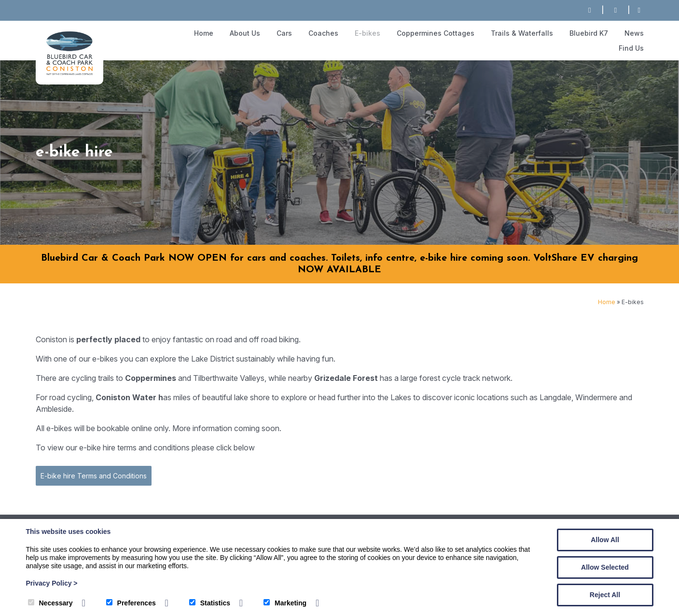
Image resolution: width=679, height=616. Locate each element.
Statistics (210, 603)
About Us (245, 33)
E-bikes (367, 33)
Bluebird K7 (589, 33)
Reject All (605, 595)
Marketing (285, 603)
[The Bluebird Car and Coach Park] (69, 74)
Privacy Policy (52, 583)
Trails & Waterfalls (522, 33)
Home (204, 33)
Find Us (631, 48)
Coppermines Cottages (436, 33)
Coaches (323, 33)
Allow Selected (605, 567)
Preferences (131, 603)
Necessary (50, 603)
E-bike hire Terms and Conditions (93, 476)
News (634, 33)
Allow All (605, 540)
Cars (284, 33)
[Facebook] (639, 10)
